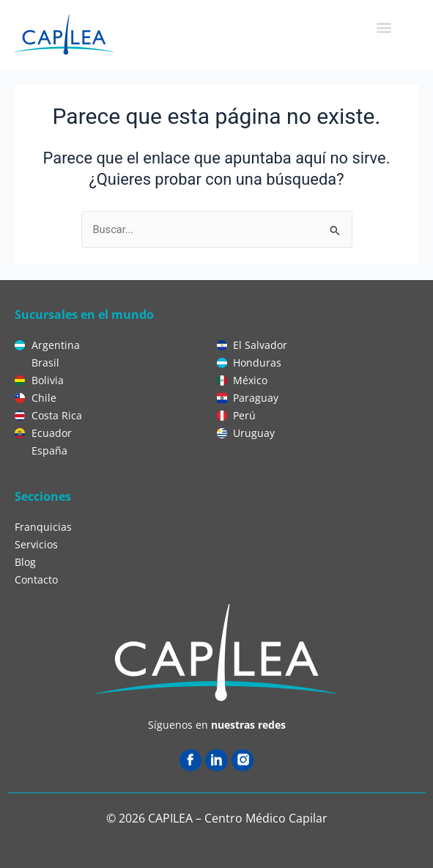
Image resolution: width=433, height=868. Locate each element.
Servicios (36, 544)
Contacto (36, 580)
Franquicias (43, 527)
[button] (384, 27)
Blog (25, 562)
